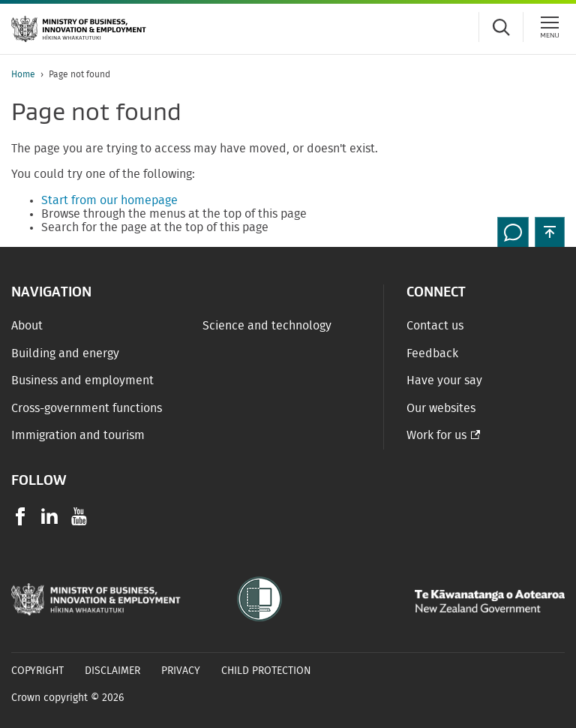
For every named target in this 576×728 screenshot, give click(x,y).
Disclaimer (112, 671)
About (27, 326)
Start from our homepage (109, 200)
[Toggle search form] (501, 27)
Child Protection (266, 671)
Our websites (441, 408)
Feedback (432, 353)
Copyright (37, 671)
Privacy (181, 671)
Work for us (436, 435)
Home (23, 74)
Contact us (435, 326)
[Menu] (550, 27)
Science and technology (267, 326)
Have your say (444, 381)
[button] (550, 232)
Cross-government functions (87, 408)
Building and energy (65, 353)
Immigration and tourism (78, 435)
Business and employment (82, 381)
